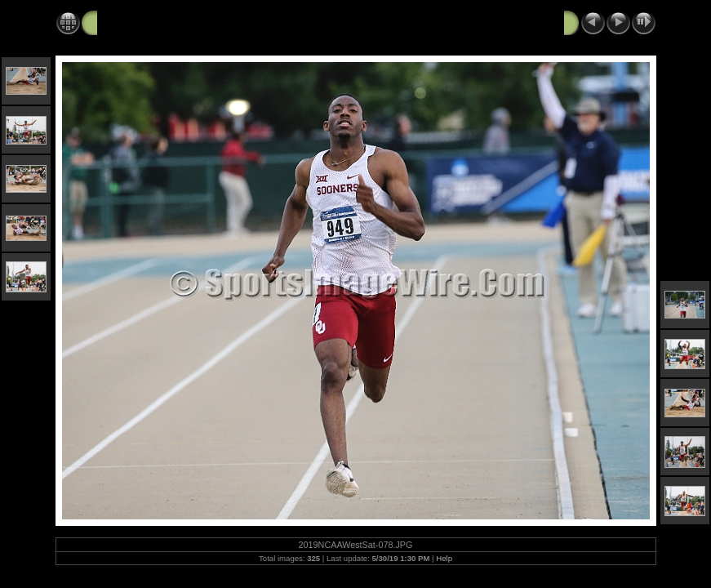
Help (444, 558)
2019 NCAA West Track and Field (189, 22)
